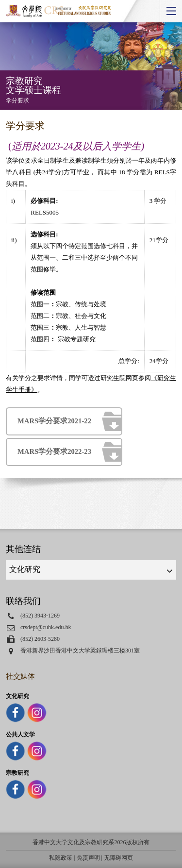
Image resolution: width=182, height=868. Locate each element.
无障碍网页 (118, 858)
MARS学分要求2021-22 (54, 421)
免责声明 (88, 858)
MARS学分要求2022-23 (54, 451)
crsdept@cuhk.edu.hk (46, 627)
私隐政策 (61, 858)
